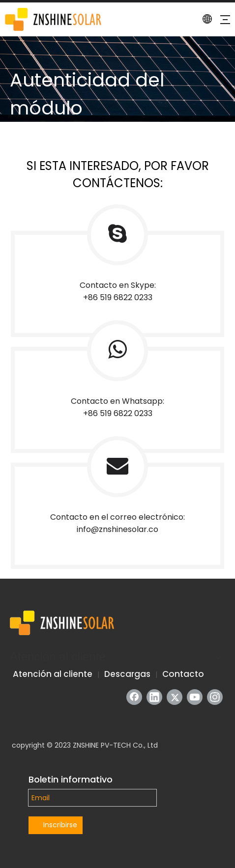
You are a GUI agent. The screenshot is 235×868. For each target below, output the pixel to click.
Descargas (127, 674)
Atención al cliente (53, 674)
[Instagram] (215, 697)
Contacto (183, 674)
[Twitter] (175, 697)
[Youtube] (195, 697)
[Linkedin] (154, 697)
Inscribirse (60, 825)
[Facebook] (134, 697)
